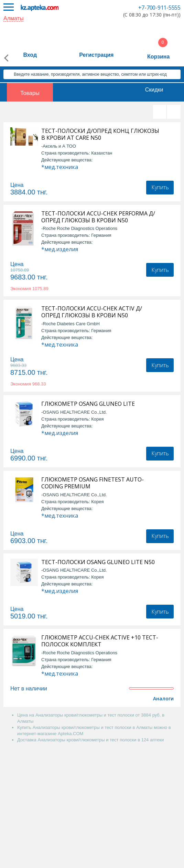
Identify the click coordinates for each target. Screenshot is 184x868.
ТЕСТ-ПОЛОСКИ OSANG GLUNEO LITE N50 (98, 562)
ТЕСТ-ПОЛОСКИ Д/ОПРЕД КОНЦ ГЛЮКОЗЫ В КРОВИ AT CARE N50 (100, 134)
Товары (30, 93)
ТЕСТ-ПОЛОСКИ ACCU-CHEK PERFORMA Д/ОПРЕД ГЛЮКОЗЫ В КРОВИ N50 (98, 217)
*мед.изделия (60, 249)
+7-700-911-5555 (159, 8)
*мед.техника (60, 167)
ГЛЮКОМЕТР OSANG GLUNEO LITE (88, 404)
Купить (160, 187)
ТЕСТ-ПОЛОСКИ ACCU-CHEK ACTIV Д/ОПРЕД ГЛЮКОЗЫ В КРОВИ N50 (92, 312)
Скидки (154, 90)
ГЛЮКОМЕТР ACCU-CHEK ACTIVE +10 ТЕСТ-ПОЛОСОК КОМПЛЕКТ (100, 641)
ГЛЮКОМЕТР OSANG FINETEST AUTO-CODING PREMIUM (93, 483)
